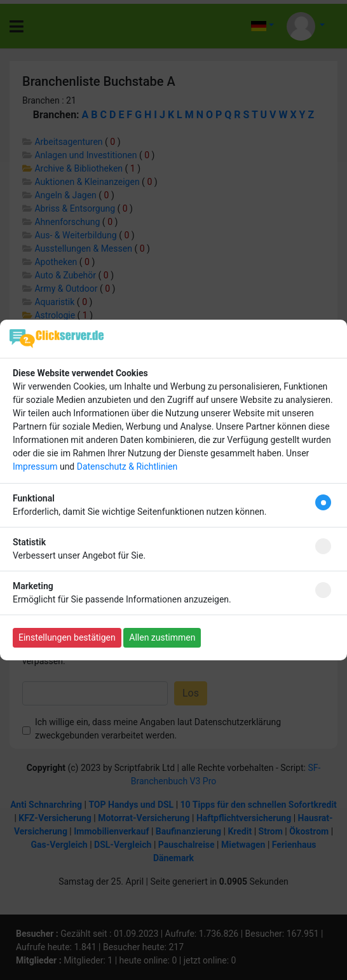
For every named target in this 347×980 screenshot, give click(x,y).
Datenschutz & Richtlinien (127, 466)
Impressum (35, 466)
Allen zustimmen (162, 637)
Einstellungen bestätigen (67, 637)
